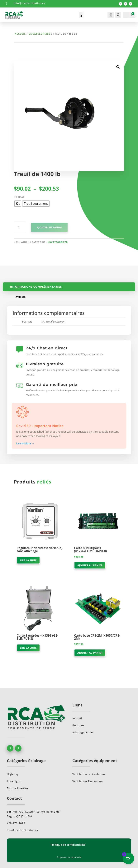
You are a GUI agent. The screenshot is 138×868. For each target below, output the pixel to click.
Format (19, 197)
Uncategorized (39, 34)
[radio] (18, 204)
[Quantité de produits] (20, 227)
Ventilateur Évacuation (88, 781)
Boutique (78, 725)
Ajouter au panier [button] (90, 565)
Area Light (14, 781)
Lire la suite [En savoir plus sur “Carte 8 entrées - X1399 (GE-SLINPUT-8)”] (28, 648)
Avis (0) (21, 297)
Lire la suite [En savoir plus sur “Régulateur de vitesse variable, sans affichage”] (28, 560)
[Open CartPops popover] (128, 858)
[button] (118, 67)
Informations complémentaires (36, 287)
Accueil (20, 34)
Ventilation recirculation (89, 774)
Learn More (26, 443)
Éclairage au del (83, 732)
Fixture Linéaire (17, 788)
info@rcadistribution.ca (30, 3)
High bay (13, 774)
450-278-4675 (16, 823)
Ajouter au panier (49, 227)
